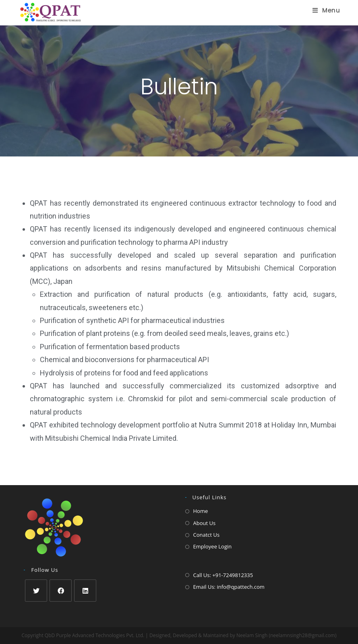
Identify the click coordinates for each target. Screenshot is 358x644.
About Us (205, 523)
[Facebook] (61, 591)
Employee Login (213, 546)
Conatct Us (207, 535)
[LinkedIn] (85, 591)
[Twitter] (36, 591)
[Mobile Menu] (326, 10)
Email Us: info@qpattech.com (229, 587)
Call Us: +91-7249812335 (223, 575)
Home (201, 511)
